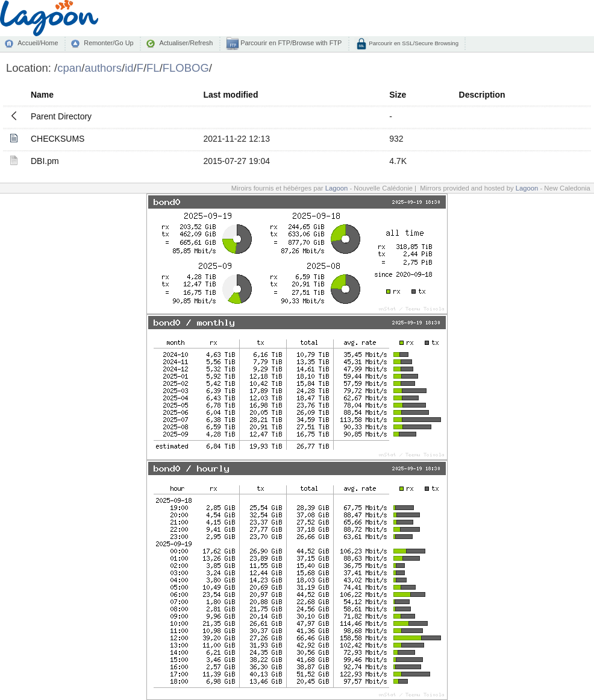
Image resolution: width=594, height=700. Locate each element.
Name (42, 95)
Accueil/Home (38, 43)
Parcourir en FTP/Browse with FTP (290, 43)
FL (153, 68)
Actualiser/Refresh (186, 43)
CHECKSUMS (58, 139)
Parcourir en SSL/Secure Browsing (413, 43)
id (129, 68)
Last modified (230, 95)
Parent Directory (61, 116)
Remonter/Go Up (108, 43)
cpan (69, 68)
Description (482, 95)
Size (398, 95)
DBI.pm (45, 161)
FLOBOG (186, 68)
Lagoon (337, 188)
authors (103, 68)
